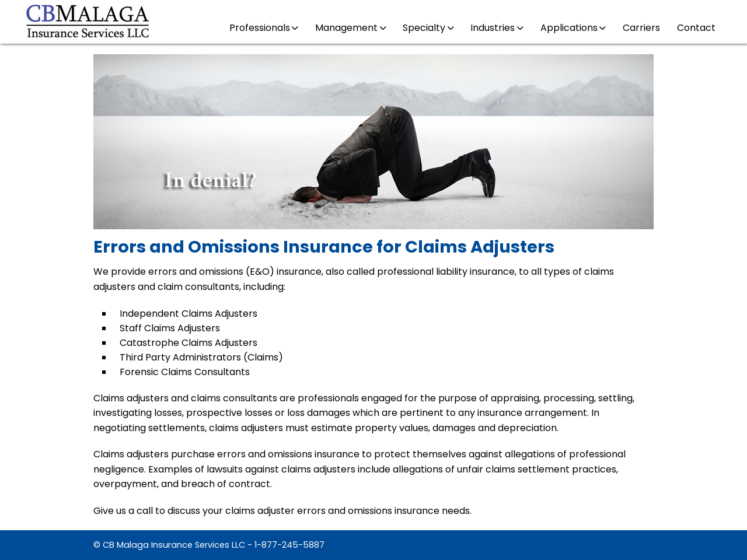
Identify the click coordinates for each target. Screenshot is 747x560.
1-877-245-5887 (289, 545)
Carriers (641, 28)
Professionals (264, 28)
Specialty (428, 28)
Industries (497, 28)
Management (350, 28)
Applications (573, 28)
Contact (696, 28)
